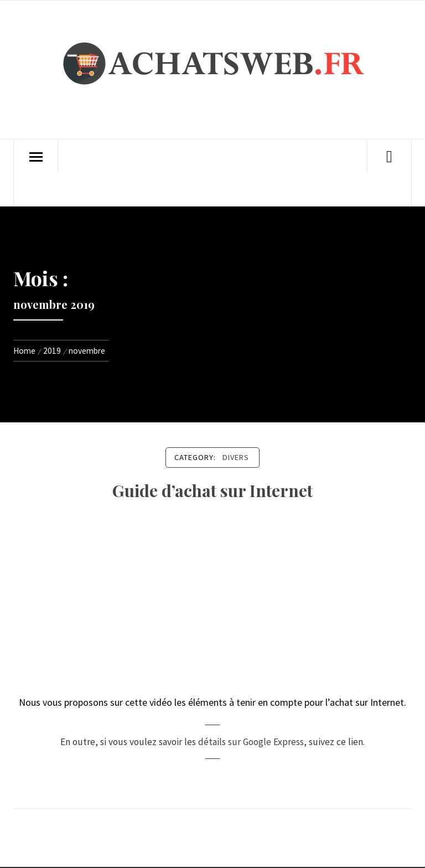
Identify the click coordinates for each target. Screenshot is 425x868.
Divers (195, 156)
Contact (239, 156)
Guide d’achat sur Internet (212, 490)
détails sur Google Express (251, 742)
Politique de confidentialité (118, 189)
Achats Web (89, 156)
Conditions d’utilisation (232, 189)
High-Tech (147, 156)
